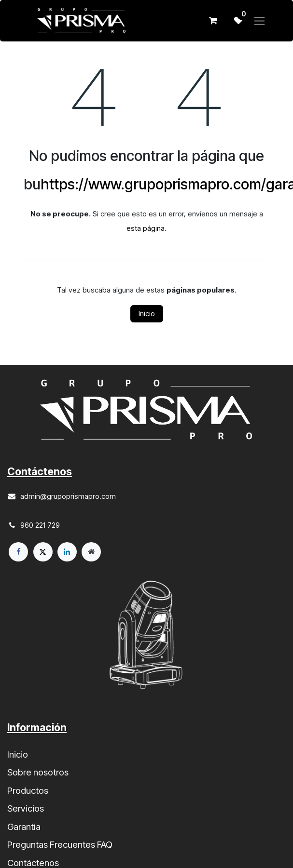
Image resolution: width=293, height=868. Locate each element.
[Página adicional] (91, 552)
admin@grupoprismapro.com (68, 496)
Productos (28, 791)
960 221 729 (40, 525)
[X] (43, 552)
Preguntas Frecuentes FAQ (60, 845)
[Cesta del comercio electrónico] (213, 21)
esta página (146, 228)
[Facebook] (18, 552)
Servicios (26, 808)
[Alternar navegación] (259, 21)
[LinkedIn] (67, 552)
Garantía (24, 827)
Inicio (147, 314)
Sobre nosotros (38, 772)
